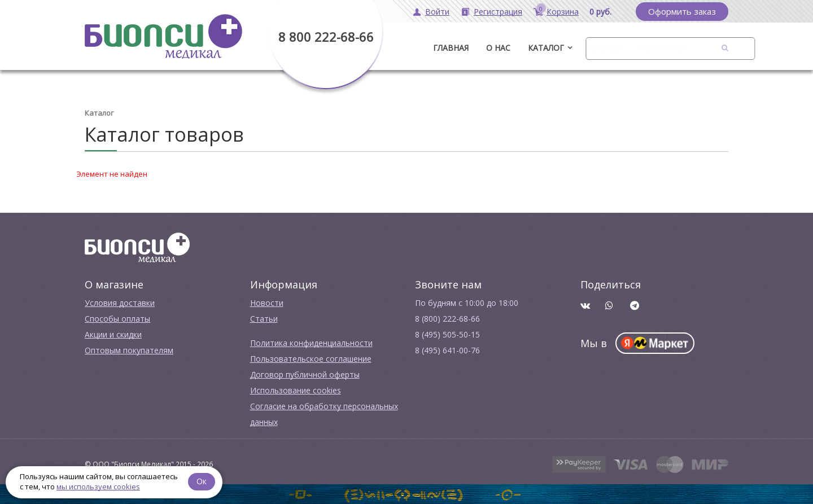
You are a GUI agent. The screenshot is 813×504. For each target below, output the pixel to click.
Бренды (606, 48)
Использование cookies (296, 390)
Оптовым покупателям (129, 350)
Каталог (546, 48)
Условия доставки (120, 303)
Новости (267, 303)
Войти (437, 12)
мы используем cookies (98, 487)
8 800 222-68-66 (326, 37)
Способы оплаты (117, 319)
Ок (202, 481)
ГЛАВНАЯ (451, 48)
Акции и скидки (113, 334)
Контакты (662, 48)
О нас (498, 48)
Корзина (563, 12)
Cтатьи (264, 319)
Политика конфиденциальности (311, 343)
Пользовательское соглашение (311, 359)
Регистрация (498, 12)
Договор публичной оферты (305, 374)
